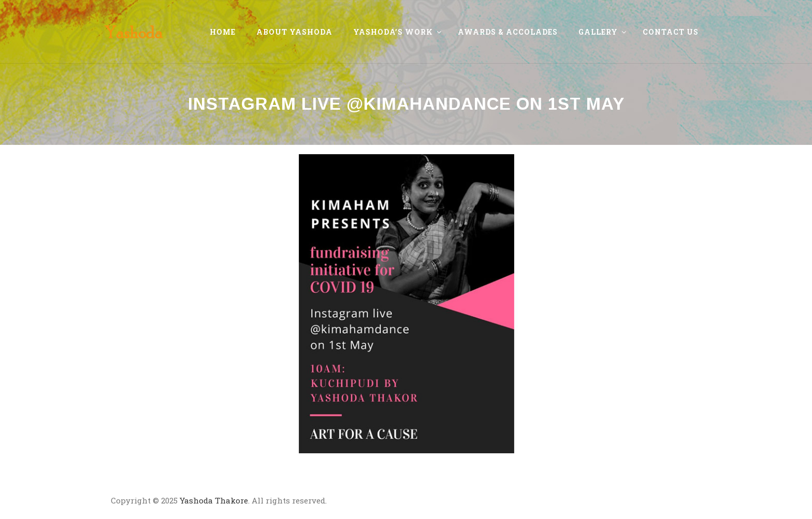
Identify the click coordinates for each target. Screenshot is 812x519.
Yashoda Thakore (214, 500)
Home (223, 32)
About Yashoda (294, 32)
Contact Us (671, 32)
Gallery (598, 32)
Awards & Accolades (508, 32)
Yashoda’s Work (393, 32)
